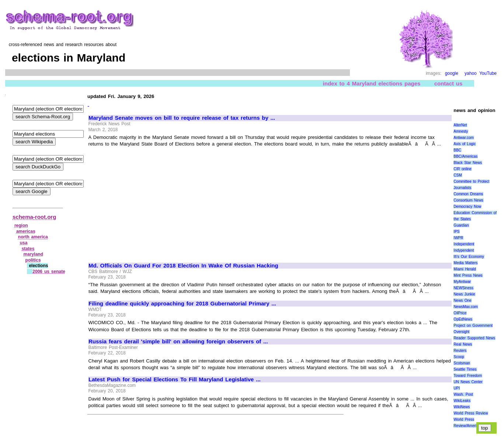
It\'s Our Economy (469, 257)
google (452, 73)
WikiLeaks (462, 401)
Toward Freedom (468, 376)
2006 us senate (49, 272)
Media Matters (465, 263)
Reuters (460, 351)
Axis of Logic (465, 144)
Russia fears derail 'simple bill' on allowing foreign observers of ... (178, 342)
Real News (463, 344)
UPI (457, 388)
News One (462, 300)
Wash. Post (463, 394)
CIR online (462, 169)
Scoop (459, 357)
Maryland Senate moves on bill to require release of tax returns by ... (182, 118)
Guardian (461, 225)
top (485, 428)
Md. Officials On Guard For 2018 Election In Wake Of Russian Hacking (183, 266)
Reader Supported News (474, 338)
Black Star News (468, 163)
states (28, 249)
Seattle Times (465, 369)
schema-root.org (34, 217)
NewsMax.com (466, 307)
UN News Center (468, 382)
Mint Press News (468, 275)
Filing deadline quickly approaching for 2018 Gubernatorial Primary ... (182, 304)
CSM (458, 175)
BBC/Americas (465, 156)
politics (33, 260)
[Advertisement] (150, 202)
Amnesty (461, 131)
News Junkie (464, 294)
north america (33, 237)
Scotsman (462, 363)
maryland (33, 254)
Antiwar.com (463, 138)
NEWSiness (463, 288)
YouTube (488, 73)
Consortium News (468, 200)
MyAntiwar (462, 282)
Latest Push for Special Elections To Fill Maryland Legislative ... (175, 379)
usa (24, 243)
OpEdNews (463, 319)
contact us (449, 83)
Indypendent (464, 250)
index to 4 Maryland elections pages (372, 83)
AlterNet (460, 125)
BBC (457, 150)
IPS (456, 232)
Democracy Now (467, 206)
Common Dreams (468, 194)
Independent (464, 244)
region (21, 225)
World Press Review (471, 413)
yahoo (471, 73)
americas (26, 231)
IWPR (458, 238)
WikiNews (462, 407)
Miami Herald (465, 269)
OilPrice (460, 313)
